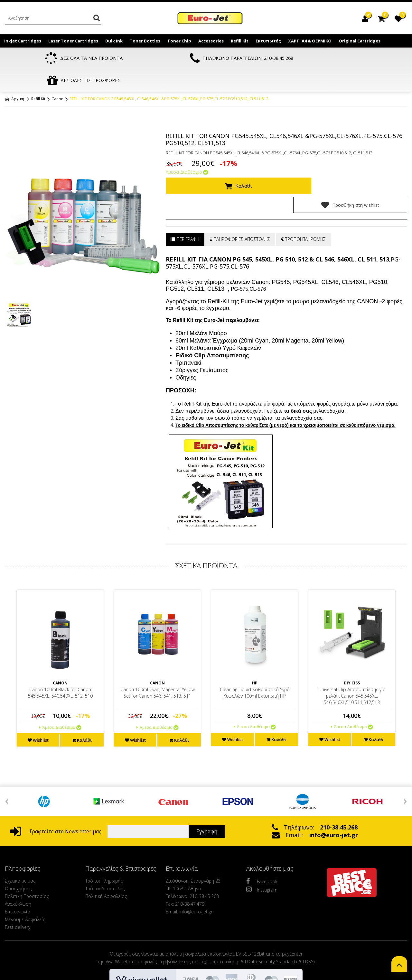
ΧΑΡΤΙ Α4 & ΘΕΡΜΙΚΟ (310, 41)
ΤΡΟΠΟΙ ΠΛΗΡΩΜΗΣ (306, 198)
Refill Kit (240, 41)
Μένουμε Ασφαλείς (25, 879)
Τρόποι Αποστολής (105, 848)
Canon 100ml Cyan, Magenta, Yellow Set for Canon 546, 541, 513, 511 (158, 652)
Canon (57, 77)
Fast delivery (18, 886)
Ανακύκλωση (18, 863)
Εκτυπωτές (268, 41)
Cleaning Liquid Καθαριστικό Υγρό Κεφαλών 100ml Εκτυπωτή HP (255, 652)
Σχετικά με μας (20, 840)
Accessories (211, 41)
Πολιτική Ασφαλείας (106, 855)
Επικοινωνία (18, 871)
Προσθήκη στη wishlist (357, 164)
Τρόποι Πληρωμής (104, 840)
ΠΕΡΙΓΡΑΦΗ (186, 198)
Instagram (262, 848)
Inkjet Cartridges (23, 41)
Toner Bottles (145, 41)
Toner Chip (179, 41)
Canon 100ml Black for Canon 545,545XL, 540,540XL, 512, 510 (60, 652)
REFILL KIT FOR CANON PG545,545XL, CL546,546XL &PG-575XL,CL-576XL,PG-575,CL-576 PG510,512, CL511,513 (169, 77)
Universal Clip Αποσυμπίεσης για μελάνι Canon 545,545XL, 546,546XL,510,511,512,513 (352, 655)
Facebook (262, 840)
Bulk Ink (114, 41)
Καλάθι (234, 164)
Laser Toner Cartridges (73, 41)
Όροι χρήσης (18, 848)
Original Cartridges (360, 41)
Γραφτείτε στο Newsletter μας (56, 791)
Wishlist (38, 699)
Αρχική (14, 77)
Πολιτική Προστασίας (27, 855)
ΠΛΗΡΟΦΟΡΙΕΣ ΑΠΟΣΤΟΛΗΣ (242, 198)
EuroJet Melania (210, 19)
